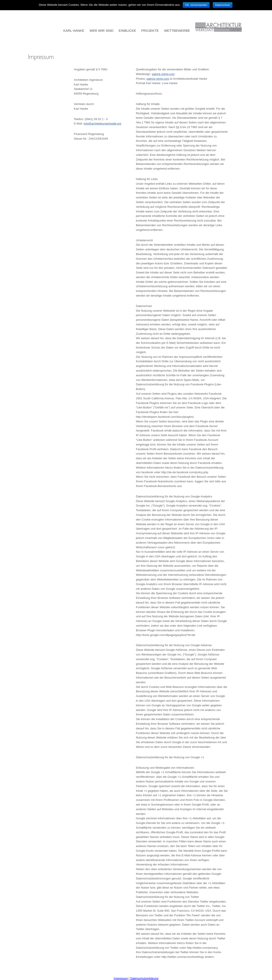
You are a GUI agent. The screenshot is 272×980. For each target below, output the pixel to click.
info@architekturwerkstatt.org (102, 124)
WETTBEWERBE (177, 31)
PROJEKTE (150, 31)
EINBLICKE (127, 31)
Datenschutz (223, 5)
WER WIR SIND (101, 31)
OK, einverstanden (196, 5)
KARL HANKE (74, 31)
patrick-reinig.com (163, 74)
